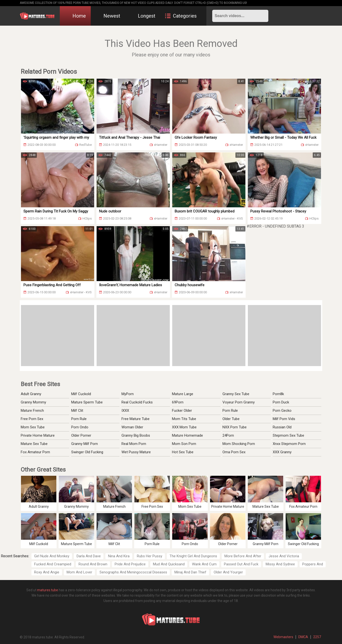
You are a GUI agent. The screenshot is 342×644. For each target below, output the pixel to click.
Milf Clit (77, 411)
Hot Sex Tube (183, 452)
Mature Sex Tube (34, 444)
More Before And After (243, 556)
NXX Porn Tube (235, 427)
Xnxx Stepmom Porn (289, 444)
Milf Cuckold (81, 394)
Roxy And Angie (47, 572)
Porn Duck (281, 402)
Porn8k (278, 394)
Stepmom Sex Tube (288, 435)
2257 (317, 637)
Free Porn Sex (32, 419)
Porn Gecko (282, 411)
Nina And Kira (119, 556)
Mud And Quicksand (169, 564)
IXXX (125, 411)
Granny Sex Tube (236, 394)
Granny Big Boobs (136, 435)
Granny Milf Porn (85, 444)
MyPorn (128, 394)
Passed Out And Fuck (241, 564)
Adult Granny (31, 394)
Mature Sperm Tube (87, 402)
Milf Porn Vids (284, 419)
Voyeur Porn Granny (239, 402)
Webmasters (283, 637)
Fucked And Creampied (53, 564)
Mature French (32, 411)
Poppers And (313, 564)
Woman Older (132, 427)
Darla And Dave (89, 556)
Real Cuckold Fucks (137, 402)
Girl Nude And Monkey (52, 556)
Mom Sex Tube (33, 427)
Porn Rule (79, 419)
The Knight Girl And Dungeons (193, 556)
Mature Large (183, 394)
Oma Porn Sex (234, 452)
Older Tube (231, 419)
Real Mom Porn (134, 444)
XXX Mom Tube (184, 427)
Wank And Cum (204, 564)
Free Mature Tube (136, 419)
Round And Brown (93, 564)
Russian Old (282, 427)
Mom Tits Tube (184, 419)
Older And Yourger (228, 572)
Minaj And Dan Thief (190, 572)
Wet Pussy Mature (136, 452)
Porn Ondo (80, 427)
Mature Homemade (187, 435)
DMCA (303, 637)
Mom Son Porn (184, 444)
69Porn (178, 402)
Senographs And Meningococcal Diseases (133, 572)
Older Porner (81, 435)
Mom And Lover (79, 572)
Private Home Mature (38, 435)
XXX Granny (282, 452)
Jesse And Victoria (284, 556)
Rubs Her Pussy (150, 556)
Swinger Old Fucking (87, 452)
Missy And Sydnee (280, 564)
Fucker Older (182, 411)
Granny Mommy (33, 402)
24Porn (228, 435)
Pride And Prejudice (130, 564)
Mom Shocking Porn (239, 444)
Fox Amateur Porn (35, 452)
